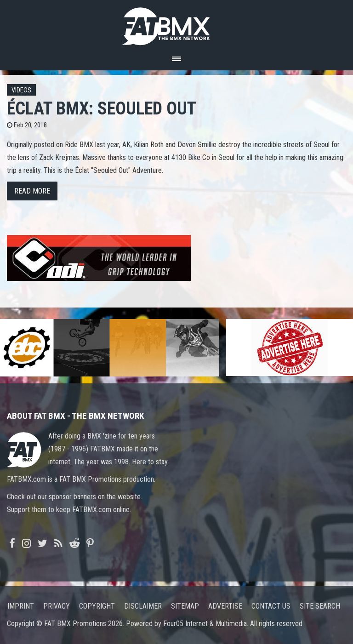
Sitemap (185, 606)
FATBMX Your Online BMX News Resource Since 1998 (176, 24)
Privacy (57, 606)
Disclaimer (143, 606)
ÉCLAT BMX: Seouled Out (102, 108)
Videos (21, 90)
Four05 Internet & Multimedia (205, 624)
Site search (320, 606)
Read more (32, 191)
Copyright (97, 606)
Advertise (225, 606)
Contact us (271, 606)
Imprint (21, 606)
